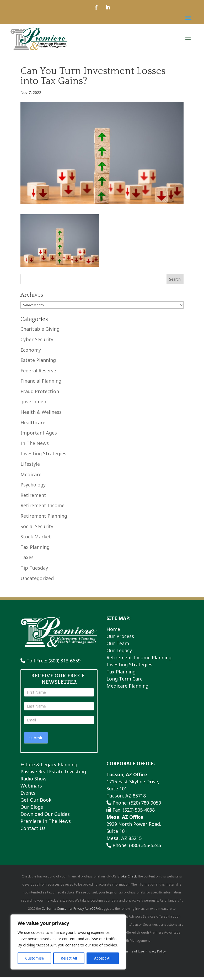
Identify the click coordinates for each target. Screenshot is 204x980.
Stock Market (36, 539)
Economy (31, 352)
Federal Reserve (38, 373)
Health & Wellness (41, 415)
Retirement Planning (44, 518)
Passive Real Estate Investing (53, 774)
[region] (68, 942)
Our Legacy (119, 653)
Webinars (31, 788)
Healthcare (33, 425)
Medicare (31, 477)
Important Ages (39, 435)
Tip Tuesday (34, 570)
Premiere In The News (46, 824)
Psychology (33, 487)
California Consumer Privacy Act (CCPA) (71, 911)
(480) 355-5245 (145, 848)
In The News (35, 446)
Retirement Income (42, 508)
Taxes (27, 560)
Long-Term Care (125, 681)
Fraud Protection (40, 394)
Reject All (69, 958)
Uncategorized (37, 581)
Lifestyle (30, 467)
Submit (36, 740)
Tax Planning (35, 550)
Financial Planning (41, 383)
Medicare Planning (127, 688)
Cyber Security (37, 342)
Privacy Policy (156, 954)
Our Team (118, 646)
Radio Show (33, 781)
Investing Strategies (43, 456)
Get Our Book (36, 802)
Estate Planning (38, 363)
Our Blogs (32, 810)
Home (113, 632)
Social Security (37, 529)
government (34, 404)
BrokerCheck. (127, 879)
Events (28, 795)
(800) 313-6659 (65, 663)
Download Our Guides (45, 817)
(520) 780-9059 (145, 805)
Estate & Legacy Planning (49, 767)
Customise (34, 958)
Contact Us (33, 831)
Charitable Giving (40, 331)
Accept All (103, 958)
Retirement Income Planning (139, 660)
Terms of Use (134, 954)
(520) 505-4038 (139, 812)
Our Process (120, 639)
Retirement (33, 498)
